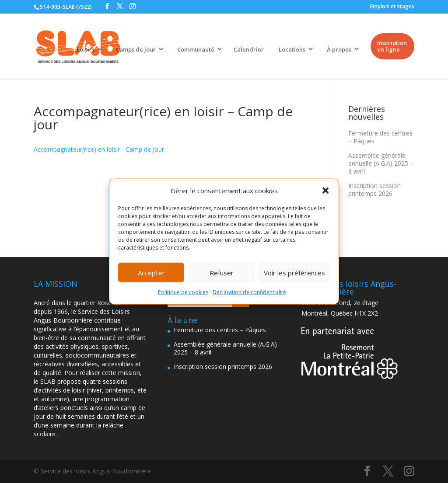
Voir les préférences (294, 273)
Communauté (196, 49)
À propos (339, 49)
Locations (292, 49)
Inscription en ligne (392, 46)
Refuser (222, 273)
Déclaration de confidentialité (249, 292)
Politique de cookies (183, 292)
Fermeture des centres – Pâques (380, 137)
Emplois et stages (392, 6)
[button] (325, 191)
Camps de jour (136, 49)
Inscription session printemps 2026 (374, 189)
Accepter (151, 273)
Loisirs (86, 49)
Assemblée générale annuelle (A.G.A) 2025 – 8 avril (381, 163)
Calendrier (249, 49)
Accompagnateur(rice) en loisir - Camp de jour (99, 149)
